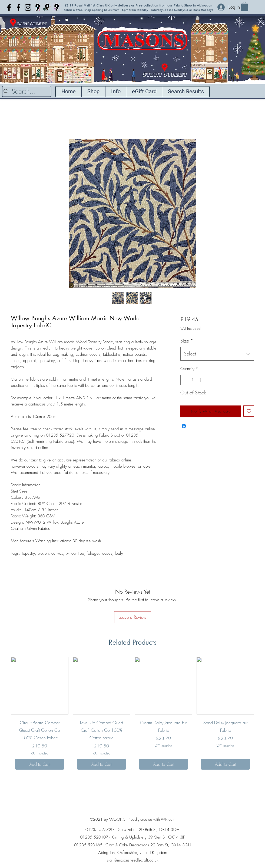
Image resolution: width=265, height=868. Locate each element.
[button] (244, 6)
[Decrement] (185, 380)
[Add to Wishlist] (249, 411)
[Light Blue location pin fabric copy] (56, 7)
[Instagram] (28, 7)
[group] (132, 715)
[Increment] (201, 380)
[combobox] (217, 354)
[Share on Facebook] (184, 426)
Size (187, 341)
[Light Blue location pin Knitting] (47, 7)
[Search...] (27, 91)
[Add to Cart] (40, 764)
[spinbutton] (193, 380)
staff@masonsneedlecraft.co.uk (133, 860)
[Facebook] (9, 7)
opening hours (102, 10)
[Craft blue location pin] (37, 7)
